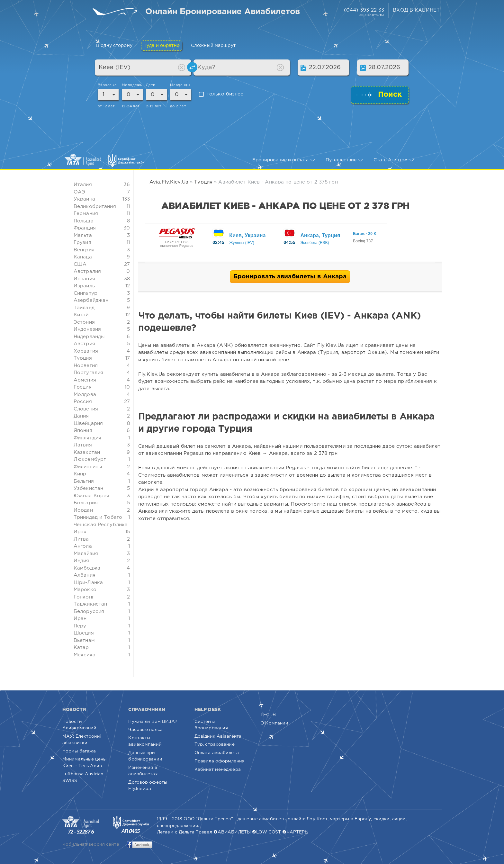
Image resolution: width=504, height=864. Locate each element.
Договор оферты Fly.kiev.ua (148, 786)
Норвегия (86, 366)
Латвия (83, 445)
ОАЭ (79, 192)
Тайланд (84, 308)
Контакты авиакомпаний (145, 741)
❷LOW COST (266, 832)
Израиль (84, 286)
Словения (86, 409)
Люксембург (90, 459)
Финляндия (87, 438)
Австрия (84, 344)
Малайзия (86, 554)
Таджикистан (90, 604)
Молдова (85, 395)
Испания (84, 279)
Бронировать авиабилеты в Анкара (290, 277)
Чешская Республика (101, 525)
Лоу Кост (317, 819)
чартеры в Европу (351, 819)
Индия (81, 561)
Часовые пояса (145, 730)
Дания (81, 416)
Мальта (83, 235)
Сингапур (85, 293)
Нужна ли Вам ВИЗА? (153, 722)
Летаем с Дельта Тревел (184, 832)
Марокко (85, 590)
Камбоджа (87, 568)
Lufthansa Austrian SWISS (83, 777)
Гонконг (84, 597)
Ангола (83, 546)
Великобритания (95, 207)
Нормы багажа (79, 751)
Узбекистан (88, 488)
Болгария (86, 503)
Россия (83, 402)
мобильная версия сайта (91, 844)
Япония (83, 431)
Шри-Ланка (88, 583)
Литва (81, 539)
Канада (83, 257)
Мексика (85, 655)
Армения (85, 380)
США (80, 264)
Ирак (80, 532)
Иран (80, 619)
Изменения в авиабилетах (143, 771)
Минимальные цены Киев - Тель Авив (84, 762)
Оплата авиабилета (217, 753)
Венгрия (84, 250)
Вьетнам (84, 640)
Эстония (84, 322)
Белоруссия (89, 612)
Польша (84, 221)
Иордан (83, 510)
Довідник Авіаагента (218, 736)
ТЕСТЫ (268, 715)
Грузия (82, 243)
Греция (83, 387)
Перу (80, 626)
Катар (81, 648)
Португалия (88, 373)
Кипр (80, 474)
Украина (84, 199)
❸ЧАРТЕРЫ (295, 832)
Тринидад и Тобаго (98, 517)
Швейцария (88, 423)
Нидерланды (89, 337)
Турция (83, 358)
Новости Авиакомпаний (79, 725)
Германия (86, 214)
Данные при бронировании (145, 756)
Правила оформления (220, 761)
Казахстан (87, 452)
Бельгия (84, 481)
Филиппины (88, 467)
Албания (85, 575)
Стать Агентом (394, 160)
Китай (81, 315)
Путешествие (344, 160)
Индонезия (87, 329)
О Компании (274, 723)
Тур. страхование (215, 744)
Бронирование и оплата (284, 160)
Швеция (84, 633)
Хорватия (86, 351)
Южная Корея (91, 496)
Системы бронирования (211, 725)
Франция (85, 228)
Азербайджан (91, 300)
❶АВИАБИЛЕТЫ (232, 832)
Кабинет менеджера (218, 770)
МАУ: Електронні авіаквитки (82, 740)
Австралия (87, 271)
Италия (83, 185)
